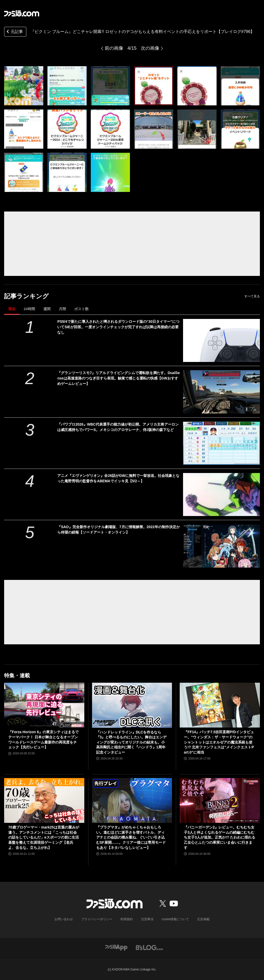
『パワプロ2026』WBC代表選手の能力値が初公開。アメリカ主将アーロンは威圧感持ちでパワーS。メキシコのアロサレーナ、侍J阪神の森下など (118, 427)
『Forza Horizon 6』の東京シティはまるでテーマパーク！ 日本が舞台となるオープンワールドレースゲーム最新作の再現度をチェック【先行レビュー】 (43, 740)
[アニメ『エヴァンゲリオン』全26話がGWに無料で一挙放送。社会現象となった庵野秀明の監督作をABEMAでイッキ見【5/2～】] (221, 495)
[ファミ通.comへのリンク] (22, 13)
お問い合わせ (64, 919)
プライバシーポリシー (97, 919)
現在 (12, 309)
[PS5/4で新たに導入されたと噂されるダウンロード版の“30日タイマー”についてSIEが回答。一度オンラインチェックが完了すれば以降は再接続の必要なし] (221, 340)
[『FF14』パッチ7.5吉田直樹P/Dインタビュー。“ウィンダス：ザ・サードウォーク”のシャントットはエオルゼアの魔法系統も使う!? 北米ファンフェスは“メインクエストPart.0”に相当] (220, 705)
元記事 (14, 32)
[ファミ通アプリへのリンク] (116, 947)
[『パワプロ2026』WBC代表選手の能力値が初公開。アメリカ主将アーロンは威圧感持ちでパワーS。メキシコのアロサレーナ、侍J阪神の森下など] (221, 443)
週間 (47, 309)
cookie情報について (175, 919)
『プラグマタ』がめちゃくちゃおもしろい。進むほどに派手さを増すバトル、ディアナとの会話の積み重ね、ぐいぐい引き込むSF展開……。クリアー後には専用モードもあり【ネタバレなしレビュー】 (131, 837)
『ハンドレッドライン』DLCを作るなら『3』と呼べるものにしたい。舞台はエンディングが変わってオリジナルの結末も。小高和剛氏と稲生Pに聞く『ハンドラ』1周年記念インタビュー (131, 742)
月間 (62, 309)
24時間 (29, 309)
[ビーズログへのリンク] (149, 947)
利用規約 (127, 919)
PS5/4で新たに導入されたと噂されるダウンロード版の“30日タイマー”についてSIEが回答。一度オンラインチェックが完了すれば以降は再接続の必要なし (118, 327)
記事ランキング (26, 296)
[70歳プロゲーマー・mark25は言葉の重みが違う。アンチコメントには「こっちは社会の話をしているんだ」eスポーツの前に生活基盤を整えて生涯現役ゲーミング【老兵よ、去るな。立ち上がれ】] (44, 801)
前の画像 (114, 48)
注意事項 (147, 919)
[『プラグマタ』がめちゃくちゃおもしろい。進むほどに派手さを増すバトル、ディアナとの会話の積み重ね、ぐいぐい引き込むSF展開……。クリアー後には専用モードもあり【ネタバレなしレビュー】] (132, 801)
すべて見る (252, 296)
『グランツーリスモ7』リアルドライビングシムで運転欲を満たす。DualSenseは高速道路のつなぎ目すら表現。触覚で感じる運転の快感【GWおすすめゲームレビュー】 (118, 378)
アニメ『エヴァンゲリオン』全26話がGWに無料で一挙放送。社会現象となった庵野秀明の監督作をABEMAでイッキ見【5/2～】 (118, 478)
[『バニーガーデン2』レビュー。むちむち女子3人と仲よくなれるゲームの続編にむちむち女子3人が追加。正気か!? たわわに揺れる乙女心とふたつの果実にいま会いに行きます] (220, 801)
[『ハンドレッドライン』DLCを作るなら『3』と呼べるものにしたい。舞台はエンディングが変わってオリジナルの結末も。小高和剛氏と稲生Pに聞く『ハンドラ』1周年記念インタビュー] (132, 705)
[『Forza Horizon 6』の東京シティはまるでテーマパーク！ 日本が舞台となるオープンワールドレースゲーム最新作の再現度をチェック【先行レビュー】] (44, 705)
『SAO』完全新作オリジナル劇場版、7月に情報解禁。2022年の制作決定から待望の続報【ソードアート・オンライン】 (118, 530)
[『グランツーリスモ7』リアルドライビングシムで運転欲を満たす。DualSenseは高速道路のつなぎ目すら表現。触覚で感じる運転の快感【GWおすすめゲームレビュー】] (221, 392)
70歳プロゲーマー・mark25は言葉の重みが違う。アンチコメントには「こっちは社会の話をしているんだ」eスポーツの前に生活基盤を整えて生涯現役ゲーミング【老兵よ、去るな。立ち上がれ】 (44, 837)
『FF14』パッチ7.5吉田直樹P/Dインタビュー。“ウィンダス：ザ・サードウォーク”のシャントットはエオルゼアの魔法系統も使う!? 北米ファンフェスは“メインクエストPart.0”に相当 (219, 742)
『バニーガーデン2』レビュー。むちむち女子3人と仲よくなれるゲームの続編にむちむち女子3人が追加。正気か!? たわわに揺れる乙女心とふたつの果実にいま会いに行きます (220, 837)
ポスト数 (81, 309)
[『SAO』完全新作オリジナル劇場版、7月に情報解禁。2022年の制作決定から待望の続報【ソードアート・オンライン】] (221, 546)
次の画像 (150, 48)
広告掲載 (203, 919)
